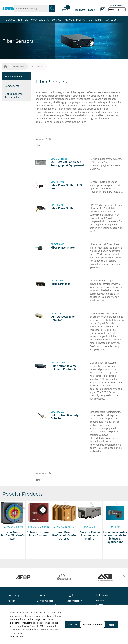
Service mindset (45, 601)
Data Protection (74, 601)
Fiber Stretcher (60, 284)
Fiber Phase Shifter (63, 208)
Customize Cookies (93, 625)
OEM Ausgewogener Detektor (63, 318)
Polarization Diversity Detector (65, 417)
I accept (111, 625)
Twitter (99, 605)
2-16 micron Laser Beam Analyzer (38, 534)
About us (12, 601)
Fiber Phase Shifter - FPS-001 (67, 187)
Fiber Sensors (13, 76)
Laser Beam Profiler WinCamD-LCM (13, 535)
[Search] (34, 9)
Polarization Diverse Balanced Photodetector (66, 367)
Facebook (101, 601)
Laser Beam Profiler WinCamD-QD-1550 (64, 535)
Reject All (73, 625)
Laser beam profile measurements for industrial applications (115, 537)
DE (103, 9)
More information (17, 636)
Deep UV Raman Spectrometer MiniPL (90, 535)
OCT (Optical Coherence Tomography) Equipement (67, 164)
